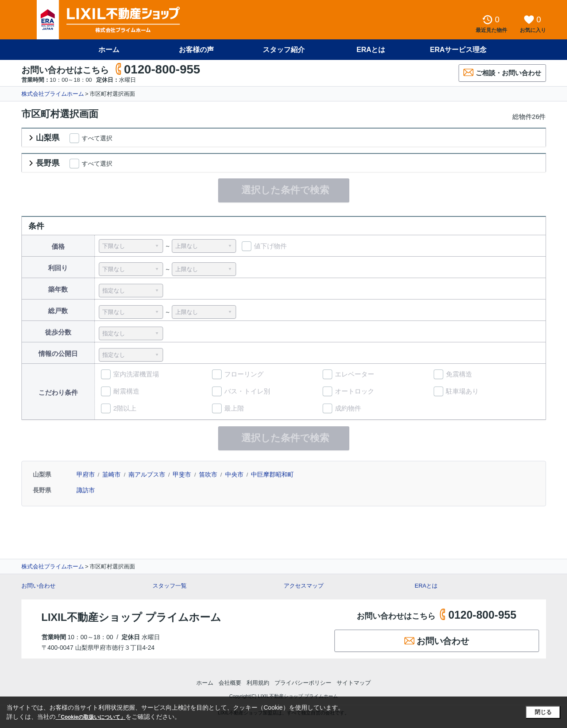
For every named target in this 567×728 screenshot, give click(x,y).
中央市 (234, 474)
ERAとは (371, 50)
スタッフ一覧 (170, 586)
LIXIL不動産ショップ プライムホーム (131, 617)
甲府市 (86, 474)
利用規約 (258, 683)
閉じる (543, 712)
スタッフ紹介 (284, 50)
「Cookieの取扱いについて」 (90, 717)
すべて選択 (97, 138)
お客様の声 (196, 50)
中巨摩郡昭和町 (272, 474)
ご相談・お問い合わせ (502, 72)
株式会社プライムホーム (53, 94)
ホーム (109, 50)
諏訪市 (86, 490)
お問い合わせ (38, 586)
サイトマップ (354, 683)
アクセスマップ (304, 586)
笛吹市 (208, 474)
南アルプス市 (147, 474)
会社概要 (230, 683)
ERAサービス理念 (459, 50)
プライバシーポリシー (303, 683)
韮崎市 (111, 474)
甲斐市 (182, 474)
